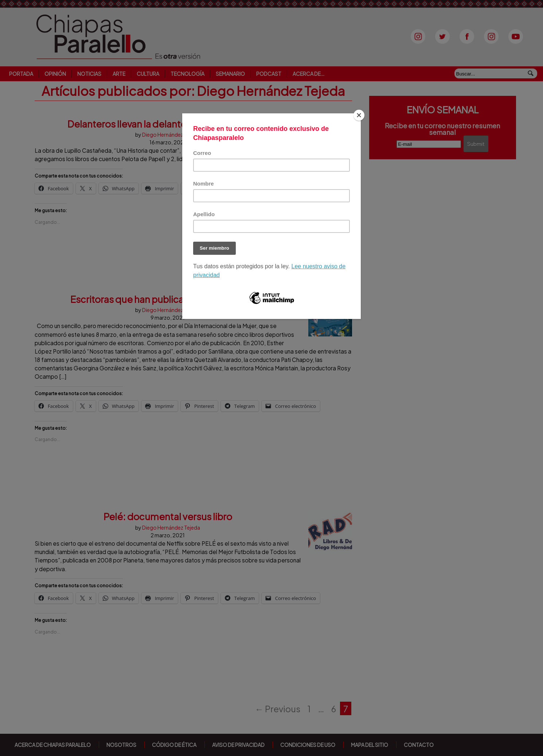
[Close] (359, 115)
